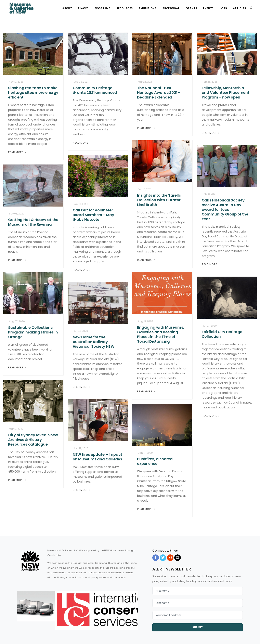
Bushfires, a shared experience (155, 461)
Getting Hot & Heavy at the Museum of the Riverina (33, 222)
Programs (103, 8)
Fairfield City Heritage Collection (222, 334)
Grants (191, 8)
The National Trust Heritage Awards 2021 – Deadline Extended (159, 93)
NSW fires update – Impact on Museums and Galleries (98, 457)
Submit (198, 627)
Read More (17, 152)
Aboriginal (171, 8)
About (67, 8)
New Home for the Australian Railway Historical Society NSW (94, 342)
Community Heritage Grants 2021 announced (95, 90)
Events (208, 8)
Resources (125, 8)
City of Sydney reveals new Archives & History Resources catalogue (33, 440)
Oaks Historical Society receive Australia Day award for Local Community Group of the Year (225, 209)
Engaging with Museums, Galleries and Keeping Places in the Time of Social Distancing (161, 334)
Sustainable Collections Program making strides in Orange (33, 332)
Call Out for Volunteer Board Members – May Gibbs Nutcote (93, 215)
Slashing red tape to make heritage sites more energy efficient (33, 93)
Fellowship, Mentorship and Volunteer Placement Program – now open (226, 93)
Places (83, 8)
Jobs (223, 8)
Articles (240, 8)
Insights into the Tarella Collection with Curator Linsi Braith (159, 200)
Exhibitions (148, 8)
